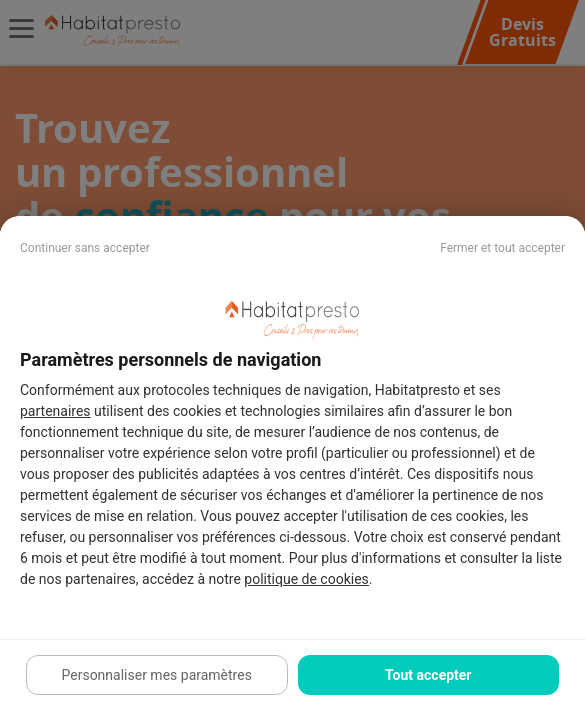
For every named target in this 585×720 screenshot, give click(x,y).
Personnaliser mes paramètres (157, 675)
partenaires (55, 411)
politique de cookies (306, 579)
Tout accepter (428, 675)
